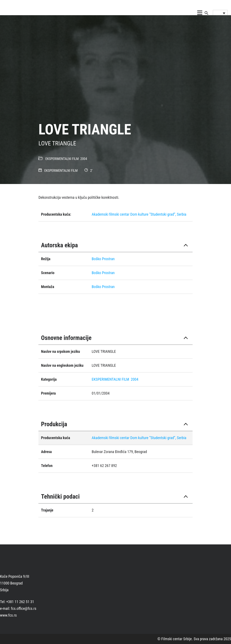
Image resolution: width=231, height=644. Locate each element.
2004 (84, 159)
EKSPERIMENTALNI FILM (62, 159)
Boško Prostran (103, 259)
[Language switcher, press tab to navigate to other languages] (220, 13)
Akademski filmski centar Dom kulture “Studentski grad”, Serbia (139, 214)
